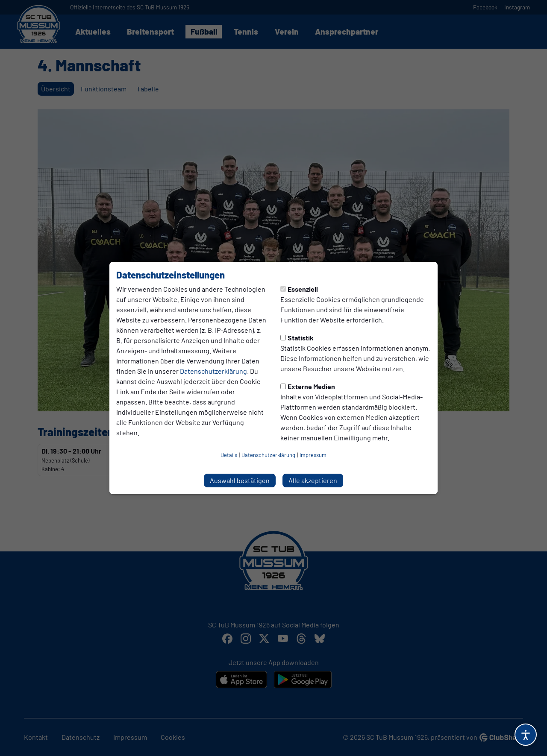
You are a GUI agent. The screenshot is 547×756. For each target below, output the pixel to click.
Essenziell (299, 289)
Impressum (313, 455)
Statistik (297, 338)
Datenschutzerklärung (213, 371)
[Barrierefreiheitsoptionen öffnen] (526, 735)
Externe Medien (308, 386)
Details (229, 455)
